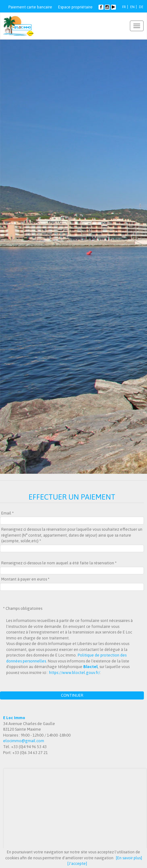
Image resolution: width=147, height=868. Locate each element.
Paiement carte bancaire (30, 7)
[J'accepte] (77, 863)
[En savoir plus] (129, 858)
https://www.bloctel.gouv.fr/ (75, 673)
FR (124, 7)
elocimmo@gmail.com (24, 741)
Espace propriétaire (75, 7)
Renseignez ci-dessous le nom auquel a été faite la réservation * (59, 563)
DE (141, 7)
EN (132, 7)
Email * (7, 513)
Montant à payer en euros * (25, 579)
